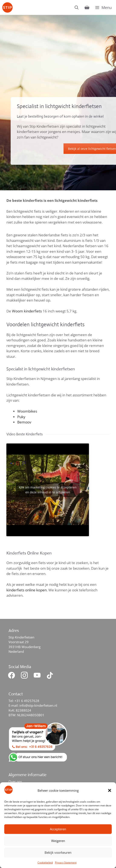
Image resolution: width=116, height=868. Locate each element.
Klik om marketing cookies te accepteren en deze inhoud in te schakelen (48, 490)
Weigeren (58, 841)
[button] (110, 790)
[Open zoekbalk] (77, 7)
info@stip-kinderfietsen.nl (38, 705)
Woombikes (27, 411)
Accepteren (58, 829)
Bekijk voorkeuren (58, 852)
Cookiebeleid (45, 863)
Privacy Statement (66, 863)
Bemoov (24, 422)
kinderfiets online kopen (27, 590)
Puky (21, 417)
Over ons (15, 781)
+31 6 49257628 (27, 701)
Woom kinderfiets (27, 311)
